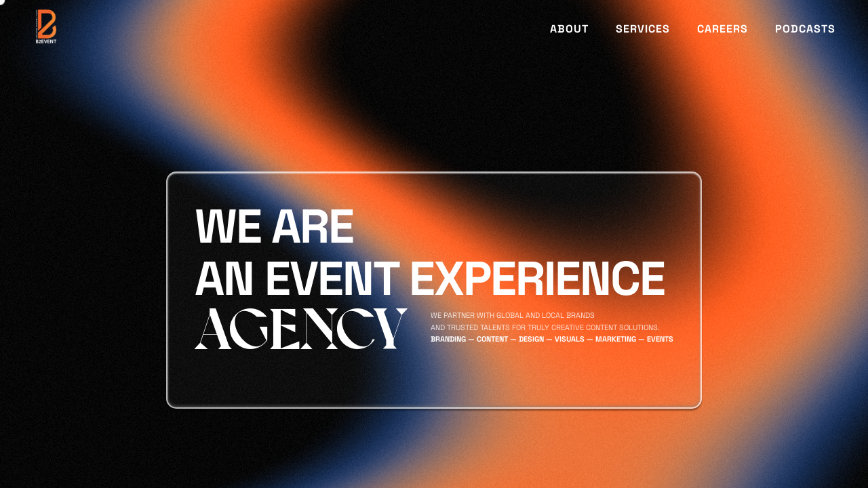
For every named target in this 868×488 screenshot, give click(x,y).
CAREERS (723, 29)
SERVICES (643, 29)
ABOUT (569, 29)
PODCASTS (805, 29)
